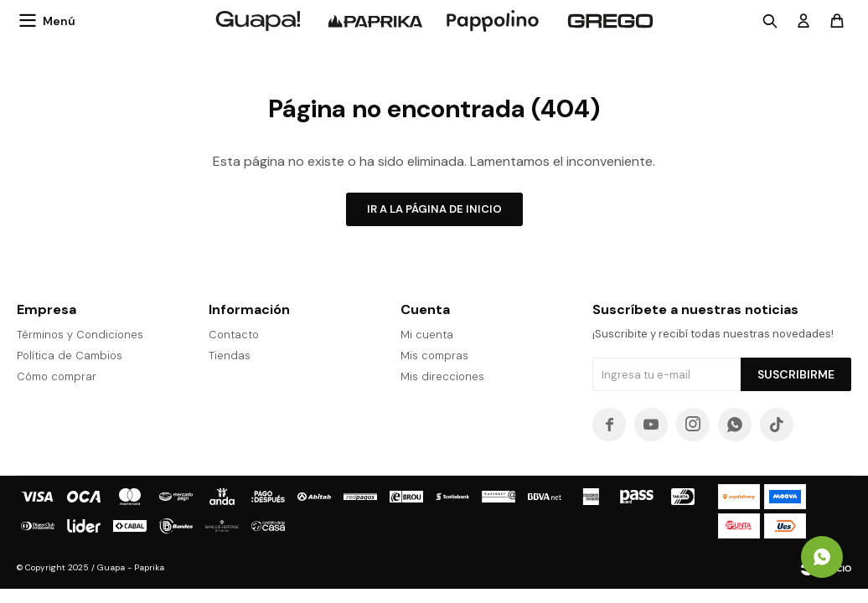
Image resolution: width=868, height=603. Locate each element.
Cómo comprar (57, 376)
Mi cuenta (427, 335)
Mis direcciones (442, 376)
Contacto (234, 335)
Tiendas (230, 356)
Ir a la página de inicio (434, 209)
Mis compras (434, 356)
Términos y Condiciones (80, 335)
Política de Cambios (70, 356)
